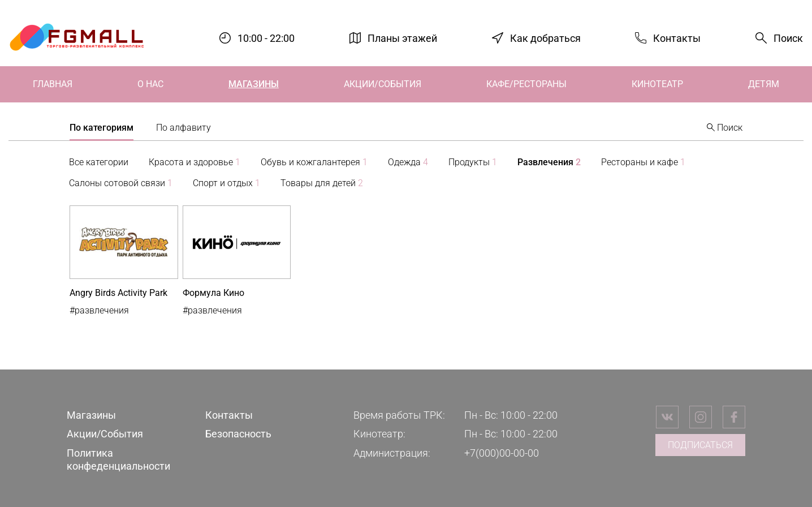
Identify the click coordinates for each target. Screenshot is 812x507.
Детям (764, 84)
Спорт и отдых (226, 183)
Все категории (99, 162)
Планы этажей (402, 38)
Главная (53, 84)
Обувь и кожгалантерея (314, 162)
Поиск (788, 38)
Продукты (473, 162)
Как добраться (545, 38)
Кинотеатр (657, 84)
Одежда (408, 162)
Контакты (677, 38)
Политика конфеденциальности (118, 459)
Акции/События (383, 84)
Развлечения (549, 162)
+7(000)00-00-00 (502, 453)
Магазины (254, 84)
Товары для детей (322, 183)
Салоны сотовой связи (121, 183)
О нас (150, 84)
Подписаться (700, 445)
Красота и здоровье (195, 162)
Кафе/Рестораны (526, 84)
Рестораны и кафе (643, 162)
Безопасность (238, 434)
